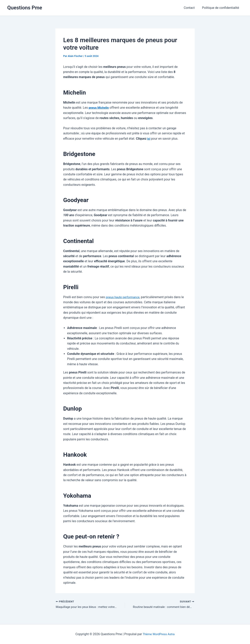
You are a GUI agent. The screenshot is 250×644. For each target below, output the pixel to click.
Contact (191, 8)
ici (149, 139)
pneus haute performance (124, 297)
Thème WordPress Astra (159, 634)
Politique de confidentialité (221, 8)
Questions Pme (25, 8)
